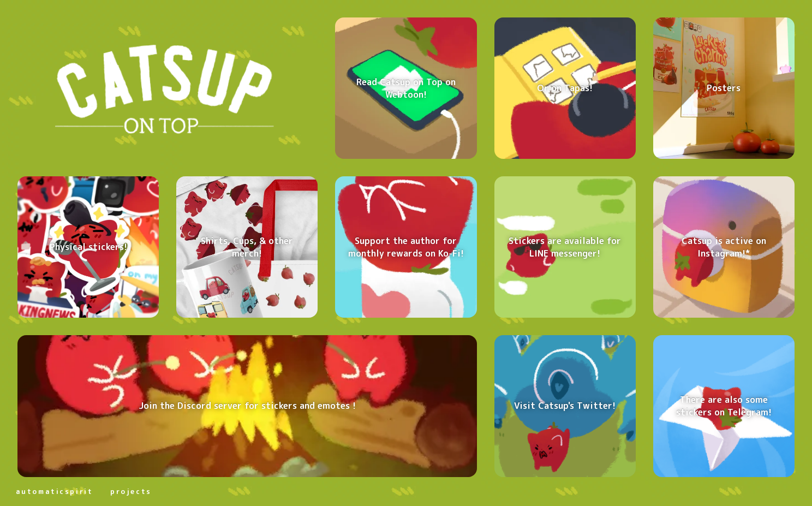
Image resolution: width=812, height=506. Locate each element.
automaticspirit (54, 491)
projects (131, 491)
